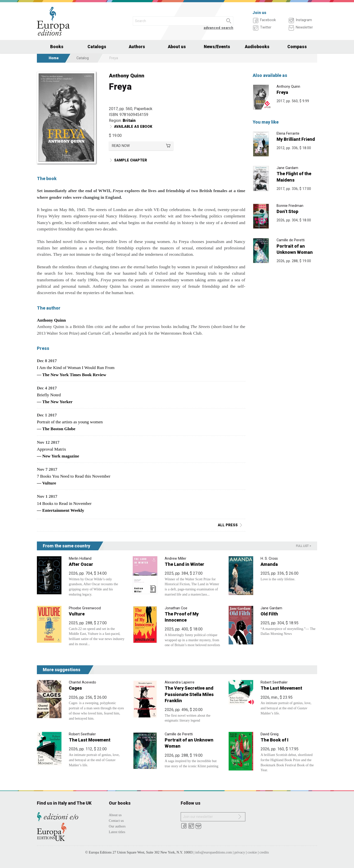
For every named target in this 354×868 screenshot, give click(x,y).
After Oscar (81, 564)
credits (264, 852)
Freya (282, 92)
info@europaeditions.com (214, 852)
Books (57, 47)
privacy (240, 852)
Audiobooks (257, 47)
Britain (129, 121)
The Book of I (274, 740)
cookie (252, 852)
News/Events (217, 47)
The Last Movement (281, 688)
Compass (297, 47)
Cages (75, 688)
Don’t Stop (287, 211)
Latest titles (117, 832)
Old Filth (269, 614)
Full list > (304, 546)
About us (177, 47)
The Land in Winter (184, 564)
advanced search (218, 28)
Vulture (77, 614)
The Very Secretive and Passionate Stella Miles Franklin (189, 694)
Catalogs (97, 47)
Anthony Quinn (127, 76)
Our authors (117, 826)
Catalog (83, 58)
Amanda (269, 564)
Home (54, 58)
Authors (137, 47)
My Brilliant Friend (296, 139)
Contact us (116, 821)
